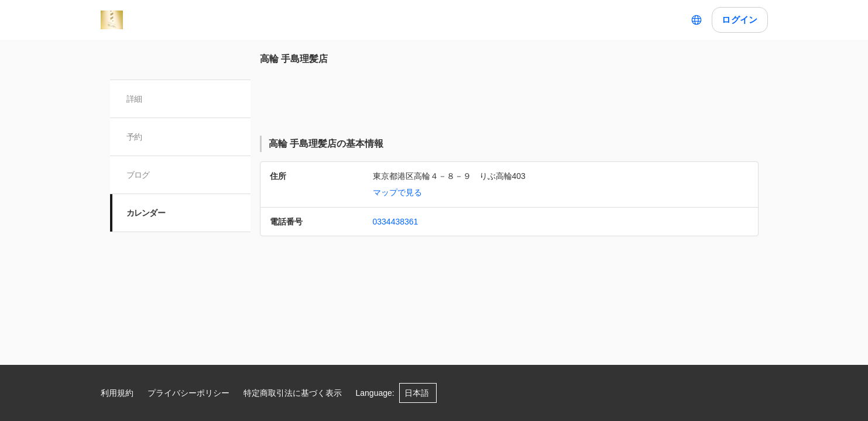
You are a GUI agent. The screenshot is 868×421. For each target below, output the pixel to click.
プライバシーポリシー (188, 393)
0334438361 (396, 222)
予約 (134, 137)
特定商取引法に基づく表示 (293, 393)
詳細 (134, 99)
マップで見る (397, 192)
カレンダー (146, 213)
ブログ (138, 175)
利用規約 (117, 393)
